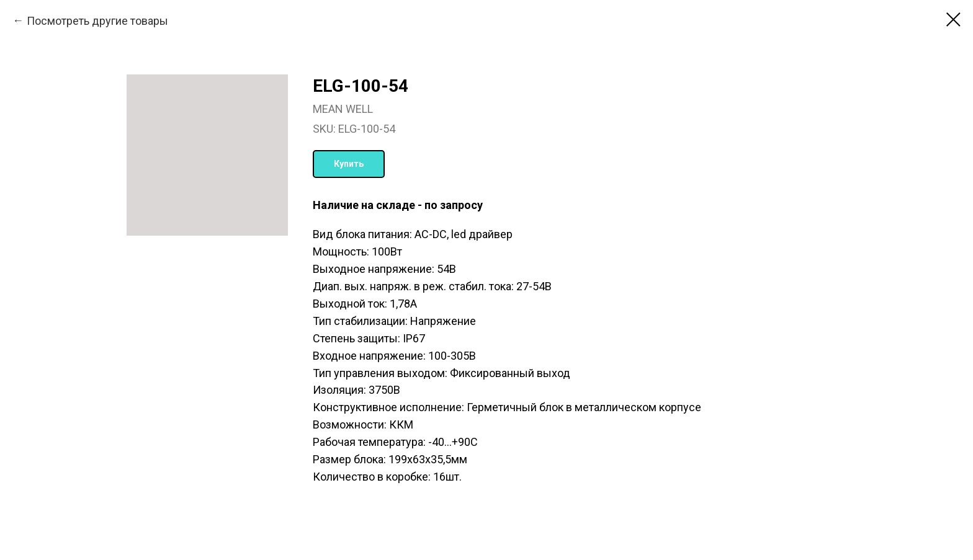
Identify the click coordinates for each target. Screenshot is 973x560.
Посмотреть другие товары (97, 21)
